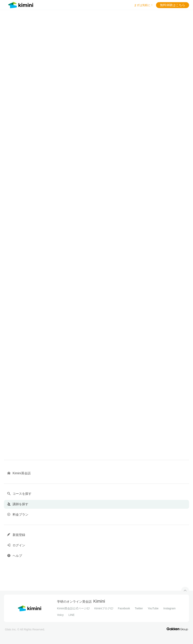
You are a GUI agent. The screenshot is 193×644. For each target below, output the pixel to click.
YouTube (153, 608)
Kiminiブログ (104, 608)
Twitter (139, 608)
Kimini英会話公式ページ (73, 608)
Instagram (169, 608)
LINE (72, 615)
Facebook (124, 608)
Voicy (60, 615)
